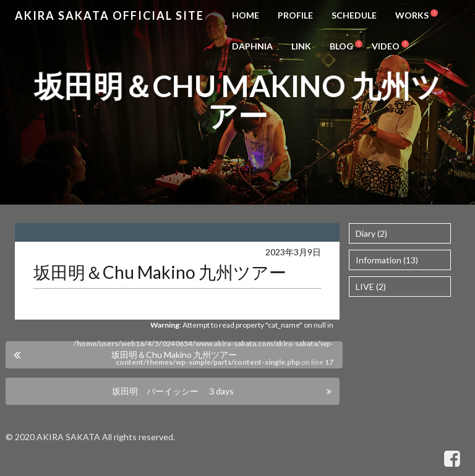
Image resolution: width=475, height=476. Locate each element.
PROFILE (295, 15)
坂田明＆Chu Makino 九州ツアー (174, 355)
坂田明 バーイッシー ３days (173, 391)
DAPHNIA (252, 46)
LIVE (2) (371, 287)
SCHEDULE (354, 15)
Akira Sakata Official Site (109, 15)
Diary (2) (371, 233)
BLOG (341, 46)
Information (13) (387, 260)
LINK (301, 46)
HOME (246, 15)
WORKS (412, 15)
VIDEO (386, 46)
